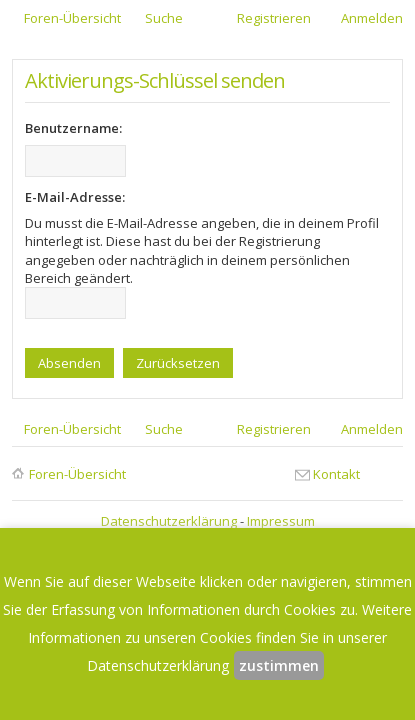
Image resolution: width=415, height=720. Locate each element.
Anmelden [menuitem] (372, 18)
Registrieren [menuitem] (274, 18)
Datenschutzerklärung (169, 521)
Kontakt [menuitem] (336, 474)
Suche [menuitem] (164, 18)
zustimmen (279, 665)
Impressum (281, 521)
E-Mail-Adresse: (75, 197)
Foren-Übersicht (77, 474)
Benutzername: (73, 128)
